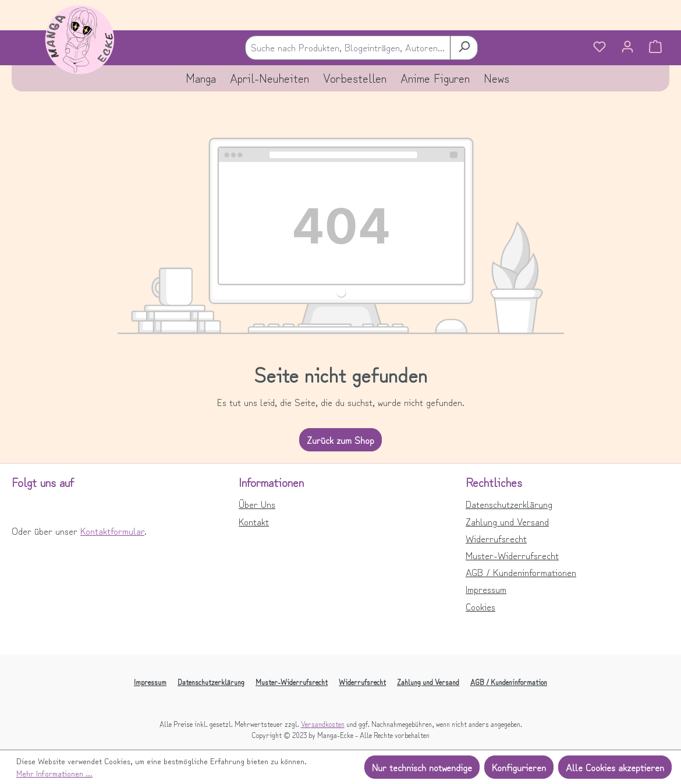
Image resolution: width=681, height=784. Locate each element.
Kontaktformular (112, 531)
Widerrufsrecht (496, 538)
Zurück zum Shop (340, 440)
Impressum (486, 589)
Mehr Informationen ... (54, 773)
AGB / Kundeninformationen (521, 572)
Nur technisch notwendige (422, 767)
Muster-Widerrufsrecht (512, 555)
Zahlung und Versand (507, 521)
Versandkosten (323, 724)
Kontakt (254, 521)
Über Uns (257, 504)
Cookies (480, 606)
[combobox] (348, 47)
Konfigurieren (519, 767)
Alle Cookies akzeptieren (615, 767)
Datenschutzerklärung (509, 504)
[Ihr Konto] (627, 48)
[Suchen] (464, 47)
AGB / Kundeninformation (509, 682)
